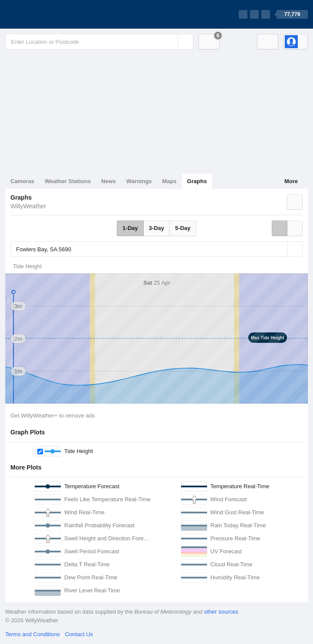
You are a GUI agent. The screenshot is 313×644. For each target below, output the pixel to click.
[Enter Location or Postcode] (99, 42)
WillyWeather (28, 206)
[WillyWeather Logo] (46, 14)
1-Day (130, 228)
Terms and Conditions (33, 634)
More (291, 181)
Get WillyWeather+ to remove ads (53, 416)
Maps (170, 181)
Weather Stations (68, 181)
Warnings (139, 181)
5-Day (183, 228)
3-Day (156, 228)
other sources (221, 612)
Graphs (197, 181)
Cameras (22, 181)
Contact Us (79, 634)
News (109, 181)
